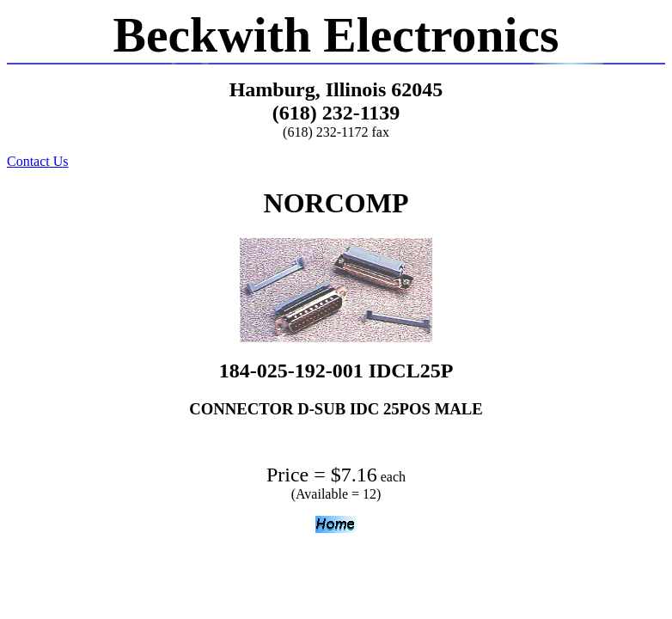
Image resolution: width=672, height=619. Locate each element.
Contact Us (38, 161)
